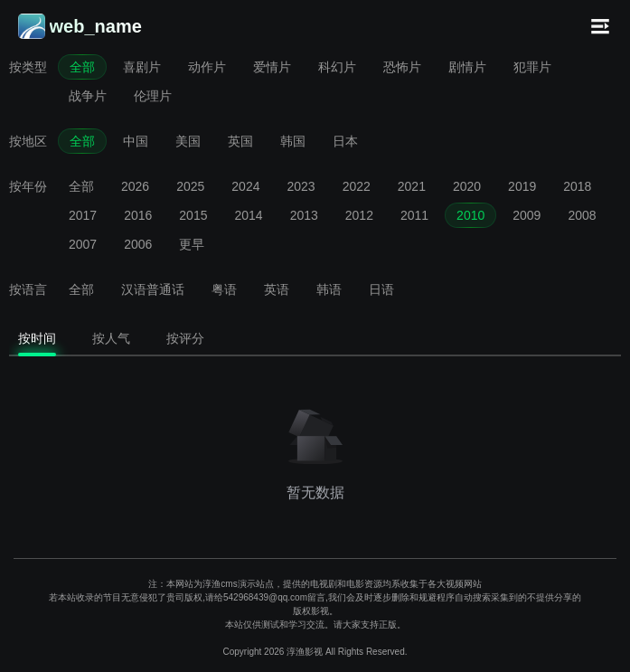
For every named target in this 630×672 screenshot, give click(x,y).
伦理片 (153, 96)
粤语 (224, 289)
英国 (240, 141)
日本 (345, 141)
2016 (138, 215)
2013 (304, 215)
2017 (83, 215)
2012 (359, 215)
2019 (522, 186)
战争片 (88, 96)
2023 (301, 186)
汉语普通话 (153, 289)
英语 (277, 289)
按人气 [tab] (111, 338)
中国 (136, 141)
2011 (414, 215)
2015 (193, 215)
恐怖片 (402, 67)
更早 (192, 244)
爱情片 (272, 67)
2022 (357, 186)
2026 (135, 186)
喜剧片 (142, 67)
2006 (138, 244)
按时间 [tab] (37, 338)
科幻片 (337, 67)
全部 (82, 67)
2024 (245, 186)
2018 (577, 186)
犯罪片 (532, 67)
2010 (470, 215)
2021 (412, 186)
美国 (188, 141)
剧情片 (467, 67)
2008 (582, 215)
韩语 (329, 289)
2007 (83, 244)
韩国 (293, 141)
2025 (190, 186)
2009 (527, 215)
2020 (467, 186)
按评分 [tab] (185, 338)
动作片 (207, 67)
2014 (248, 215)
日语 (381, 289)
